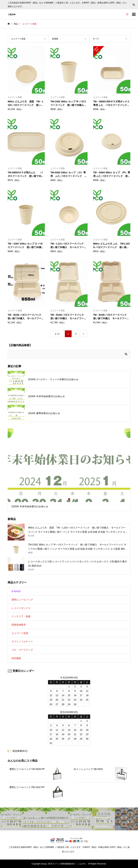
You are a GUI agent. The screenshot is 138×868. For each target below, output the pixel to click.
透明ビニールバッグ (22, 600)
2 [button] (69, 499)
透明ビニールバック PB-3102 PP (27, 787)
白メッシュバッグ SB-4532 (88, 769)
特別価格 (16, 658)
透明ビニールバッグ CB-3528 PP (27, 769)
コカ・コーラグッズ (22, 650)
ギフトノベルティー (22, 641)
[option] (69, 470)
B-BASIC (16, 591)
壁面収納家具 (19, 625)
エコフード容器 (20, 633)
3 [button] (72, 499)
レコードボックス (21, 608)
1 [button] (66, 499)
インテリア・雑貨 (21, 616)
